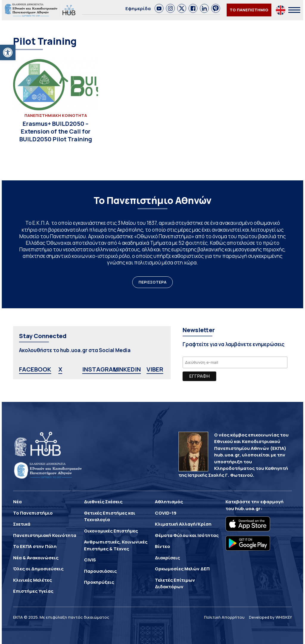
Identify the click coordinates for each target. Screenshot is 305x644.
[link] (159, 8)
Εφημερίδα (138, 8)
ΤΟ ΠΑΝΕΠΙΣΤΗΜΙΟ (249, 10)
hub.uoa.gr (248, 508)
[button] (8, 52)
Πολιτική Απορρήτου (224, 617)
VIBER (155, 369)
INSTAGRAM (100, 369)
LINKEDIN (127, 369)
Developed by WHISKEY (270, 617)
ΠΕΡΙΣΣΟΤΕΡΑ (152, 282)
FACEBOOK (35, 369)
